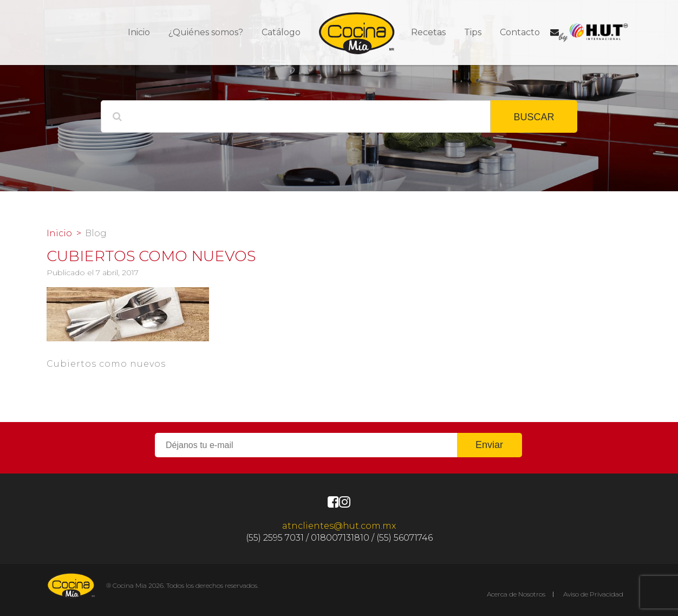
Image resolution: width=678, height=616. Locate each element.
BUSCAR (534, 117)
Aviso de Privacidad (593, 594)
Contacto (520, 32)
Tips (473, 32)
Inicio (139, 32)
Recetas (428, 32)
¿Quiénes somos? (206, 32)
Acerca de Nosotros (516, 594)
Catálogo (281, 32)
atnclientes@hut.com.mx (339, 526)
